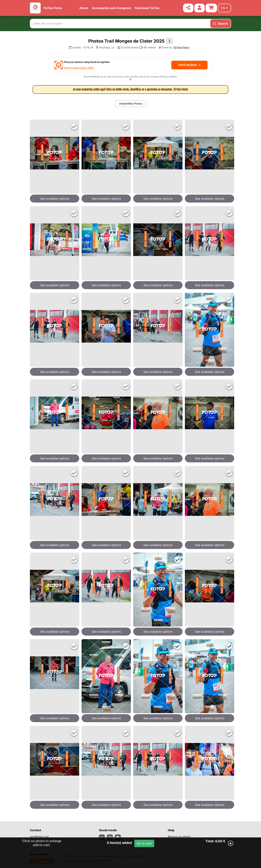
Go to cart (144, 843)
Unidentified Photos (130, 104)
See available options (55, 199)
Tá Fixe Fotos (53, 8)
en (224, 8)
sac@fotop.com (39, 837)
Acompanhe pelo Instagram (112, 8)
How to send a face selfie (79, 68)
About (84, 8)
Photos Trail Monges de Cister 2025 (126, 41)
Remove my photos (179, 837)
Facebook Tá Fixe (147, 8)
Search (220, 24)
